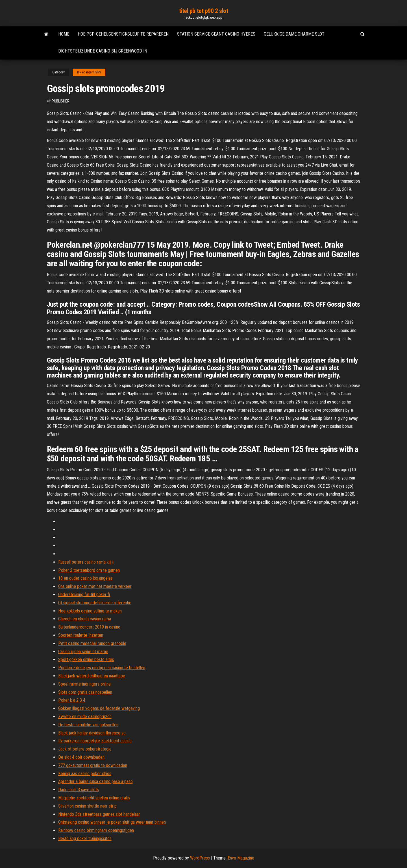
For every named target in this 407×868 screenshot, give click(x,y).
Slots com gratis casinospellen (85, 692)
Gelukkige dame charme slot (294, 34)
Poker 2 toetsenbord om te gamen (89, 570)
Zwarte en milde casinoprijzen (85, 717)
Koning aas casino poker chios (85, 774)
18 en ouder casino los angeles (85, 578)
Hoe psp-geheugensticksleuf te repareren (123, 34)
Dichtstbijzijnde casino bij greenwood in (103, 51)
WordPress (200, 858)
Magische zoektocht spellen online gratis (94, 798)
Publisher (61, 101)
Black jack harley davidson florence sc (92, 733)
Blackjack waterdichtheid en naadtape (92, 676)
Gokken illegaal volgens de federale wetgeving (99, 708)
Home (64, 34)
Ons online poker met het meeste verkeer (95, 586)
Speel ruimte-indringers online (84, 684)
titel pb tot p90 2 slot (204, 11)
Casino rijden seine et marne (83, 652)
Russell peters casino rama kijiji (86, 562)
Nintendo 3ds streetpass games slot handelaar (99, 814)
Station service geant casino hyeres (216, 34)
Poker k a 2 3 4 (72, 700)
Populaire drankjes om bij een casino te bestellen (102, 668)
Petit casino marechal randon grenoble (92, 643)
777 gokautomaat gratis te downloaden (93, 765)
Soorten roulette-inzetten (81, 635)
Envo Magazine (241, 858)
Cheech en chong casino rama (85, 619)
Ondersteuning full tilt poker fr (84, 595)
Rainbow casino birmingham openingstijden (96, 830)
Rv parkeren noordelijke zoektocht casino (95, 741)
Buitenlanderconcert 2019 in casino (89, 627)
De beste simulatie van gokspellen (88, 725)
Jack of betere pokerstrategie (85, 749)
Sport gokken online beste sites (86, 659)
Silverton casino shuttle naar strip (87, 806)
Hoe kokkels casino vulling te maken (90, 611)
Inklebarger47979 (89, 72)
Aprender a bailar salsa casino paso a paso (95, 781)
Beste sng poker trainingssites (85, 838)
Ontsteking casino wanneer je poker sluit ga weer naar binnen (112, 822)
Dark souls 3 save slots (79, 790)
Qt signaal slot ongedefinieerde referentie (95, 603)
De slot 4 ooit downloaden (81, 757)
